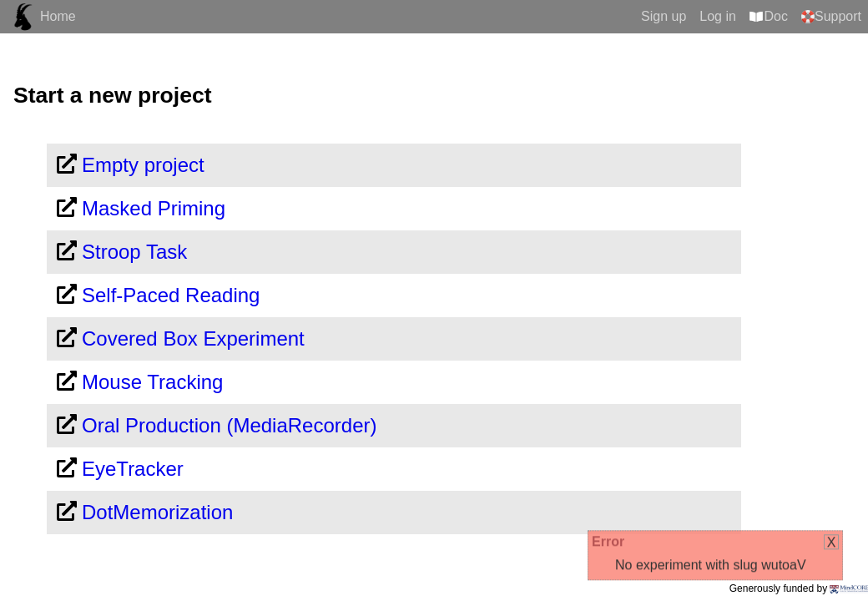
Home (58, 16)
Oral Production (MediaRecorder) (229, 425)
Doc (776, 16)
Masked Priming (154, 208)
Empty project (143, 165)
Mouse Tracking (152, 382)
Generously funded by (799, 588)
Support (838, 16)
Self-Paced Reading (171, 295)
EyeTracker (133, 469)
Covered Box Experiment (193, 338)
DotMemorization (157, 512)
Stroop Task (134, 252)
